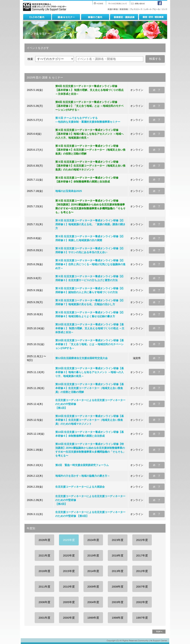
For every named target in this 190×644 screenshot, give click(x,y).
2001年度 (44, 618)
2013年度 (118, 571)
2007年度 (142, 587)
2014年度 (93, 571)
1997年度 (142, 618)
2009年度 (93, 587)
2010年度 (69, 587)
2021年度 (44, 555)
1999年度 (93, 618)
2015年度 (69, 571)
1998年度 (118, 618)
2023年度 (118, 540)
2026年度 (44, 540)
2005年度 (69, 602)
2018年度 (118, 555)
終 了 (157, 90)
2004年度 (93, 602)
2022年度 (142, 540)
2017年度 (142, 555)
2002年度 (142, 602)
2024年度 (93, 540)
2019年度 (93, 555)
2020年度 (69, 555)
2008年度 (118, 587)
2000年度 (69, 618)
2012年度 (142, 571)
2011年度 (44, 587)
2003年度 (118, 602)
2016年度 (44, 571)
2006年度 (44, 602)
